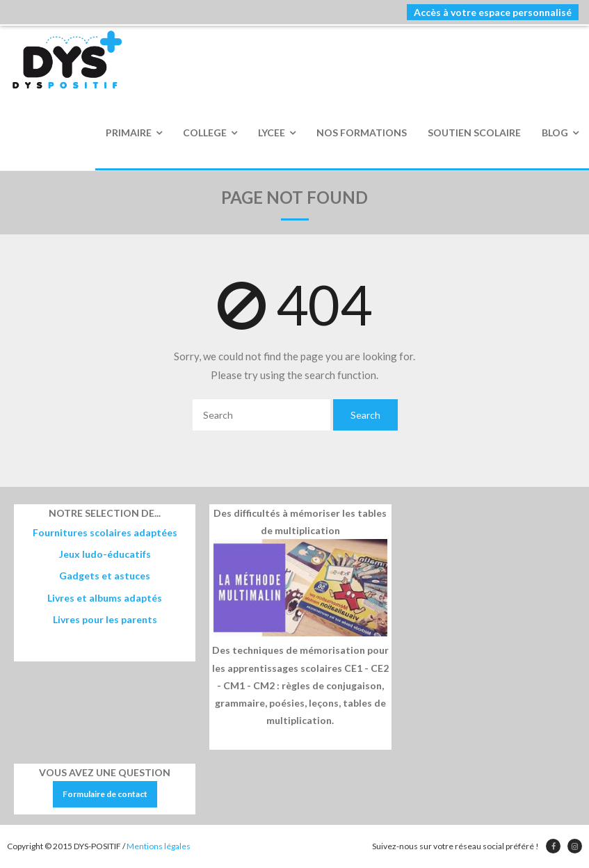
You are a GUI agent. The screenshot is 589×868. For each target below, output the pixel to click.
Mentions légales (159, 846)
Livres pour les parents (105, 619)
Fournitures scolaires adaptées (105, 532)
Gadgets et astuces (105, 576)
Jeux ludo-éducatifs (105, 554)
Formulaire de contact (105, 794)
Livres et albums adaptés (105, 598)
